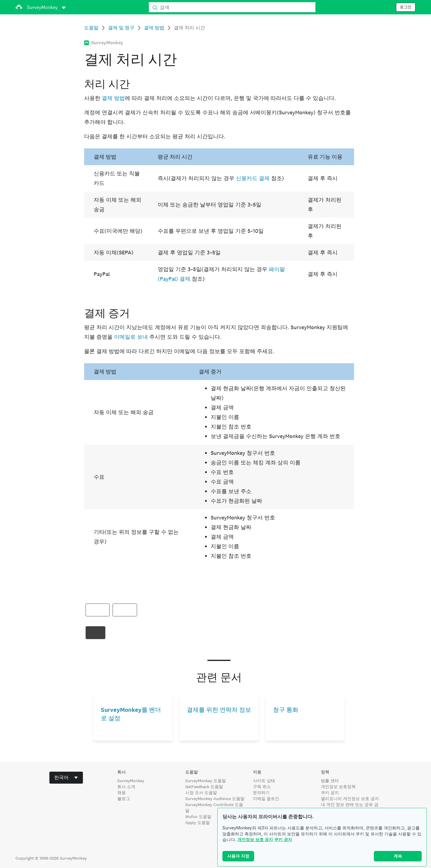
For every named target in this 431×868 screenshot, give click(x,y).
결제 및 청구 (121, 28)
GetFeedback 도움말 (204, 787)
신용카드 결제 (253, 178)
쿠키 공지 (283, 839)
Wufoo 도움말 (198, 817)
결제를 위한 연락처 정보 (219, 710)
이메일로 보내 (131, 337)
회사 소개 (126, 787)
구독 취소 (262, 787)
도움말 (91, 28)
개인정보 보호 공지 (255, 839)
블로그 (124, 799)
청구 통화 (286, 710)
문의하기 (261, 793)
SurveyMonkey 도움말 (206, 781)
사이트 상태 (264, 781)
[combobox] (66, 778)
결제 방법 (154, 28)
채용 (122, 793)
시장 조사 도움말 (201, 793)
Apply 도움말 (198, 823)
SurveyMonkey (131, 781)
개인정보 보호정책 (338, 787)
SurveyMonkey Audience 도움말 (215, 799)
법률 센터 (330, 781)
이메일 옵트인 (266, 799)
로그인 (406, 7)
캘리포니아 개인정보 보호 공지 (350, 799)
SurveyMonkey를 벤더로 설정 (131, 714)
